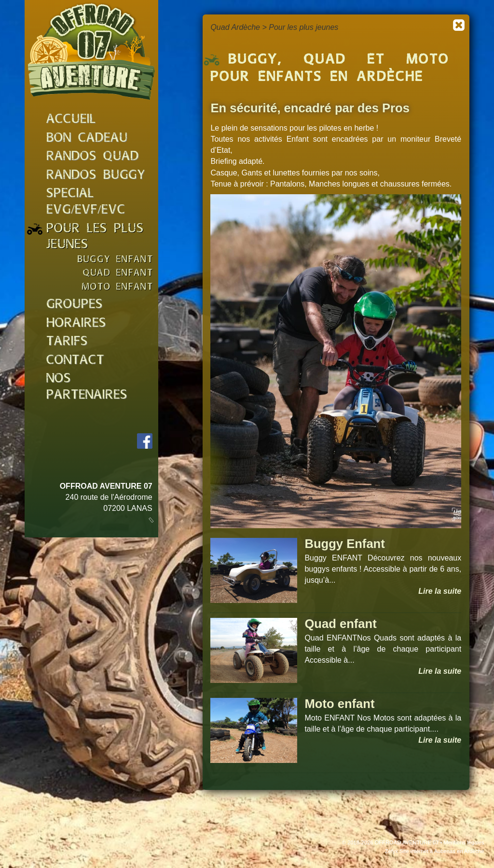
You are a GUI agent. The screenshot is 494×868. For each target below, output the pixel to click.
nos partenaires (87, 387)
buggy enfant (115, 260)
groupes (75, 305)
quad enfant (118, 274)
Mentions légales (464, 842)
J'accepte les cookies (343, 858)
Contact (75, 361)
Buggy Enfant (344, 544)
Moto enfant (339, 704)
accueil (71, 120)
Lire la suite (440, 591)
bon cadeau (87, 139)
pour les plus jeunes (95, 237)
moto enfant (117, 287)
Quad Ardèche (235, 27)
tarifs (67, 342)
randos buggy (96, 176)
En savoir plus (419, 858)
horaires (76, 324)
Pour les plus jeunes (303, 27)
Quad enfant (340, 624)
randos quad (93, 157)
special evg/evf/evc (86, 202)
